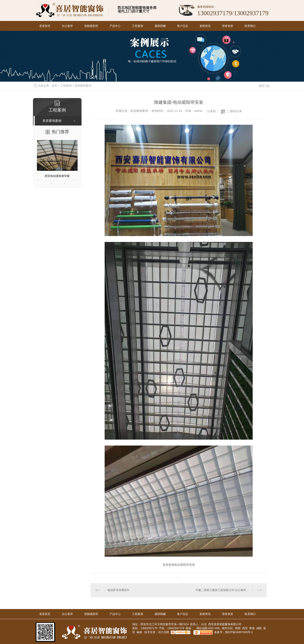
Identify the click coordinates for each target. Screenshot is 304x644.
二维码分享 (234, 111)
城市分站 (227, 628)
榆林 (139, 632)
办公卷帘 (67, 26)
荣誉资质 (228, 26)
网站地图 (202, 628)
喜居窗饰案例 (83, 86)
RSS (211, 628)
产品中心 (115, 26)
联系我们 (250, 26)
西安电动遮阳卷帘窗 (57, 176)
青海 (252, 628)
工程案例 (138, 26)
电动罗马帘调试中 (118, 590)
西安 (245, 628)
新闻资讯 (205, 26)
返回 (264, 86)
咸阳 (259, 628)
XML (218, 628)
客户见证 (183, 26)
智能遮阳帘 (91, 26)
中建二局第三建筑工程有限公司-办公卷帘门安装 (225, 590)
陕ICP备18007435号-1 (239, 632)
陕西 (238, 628)
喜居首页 (45, 26)
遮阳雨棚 (160, 26)
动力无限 (164, 632)
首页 (54, 86)
